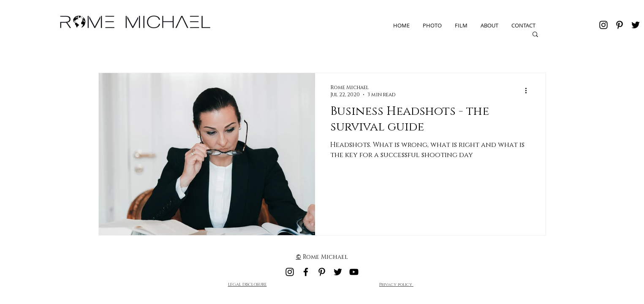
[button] (535, 35)
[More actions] (529, 91)
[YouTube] (354, 272)
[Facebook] (306, 272)
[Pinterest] (620, 25)
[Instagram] (603, 25)
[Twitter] (636, 25)
